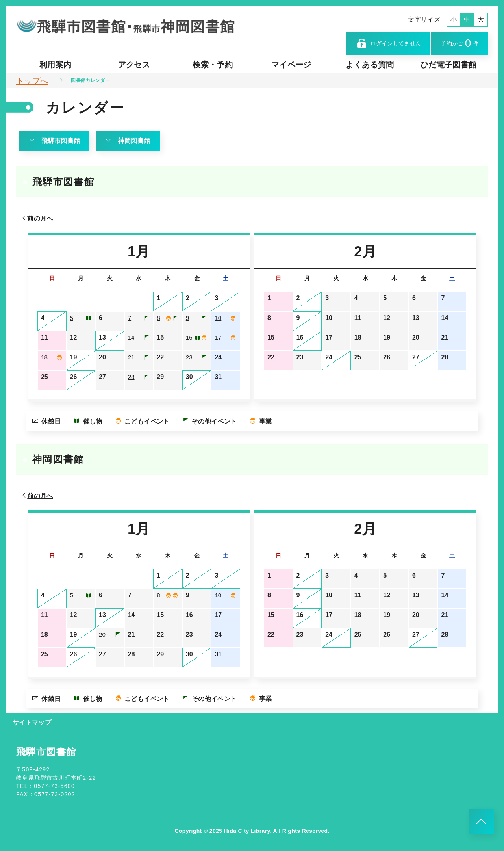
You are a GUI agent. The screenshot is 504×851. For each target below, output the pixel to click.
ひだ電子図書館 (448, 65)
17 (218, 337)
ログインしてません (389, 43)
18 (44, 357)
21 (132, 357)
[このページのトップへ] (481, 821)
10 (218, 318)
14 (132, 337)
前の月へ (37, 218)
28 (132, 377)
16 (189, 337)
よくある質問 (370, 65)
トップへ (32, 81)
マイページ (291, 65)
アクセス (134, 65)
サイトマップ (32, 722)
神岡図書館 (128, 141)
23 (189, 357)
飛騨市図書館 (54, 141)
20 (102, 635)
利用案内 (55, 65)
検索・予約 (213, 65)
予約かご (460, 43)
